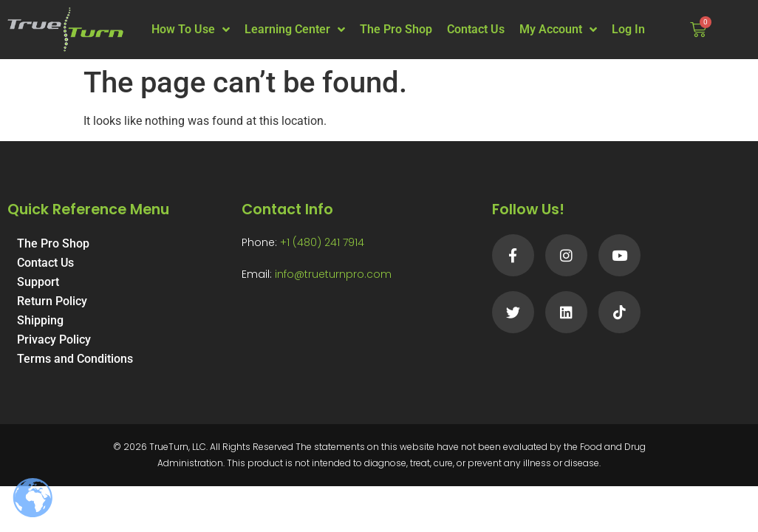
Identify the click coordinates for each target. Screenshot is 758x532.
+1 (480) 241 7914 (322, 242)
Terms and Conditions (75, 359)
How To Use (191, 30)
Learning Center (295, 30)
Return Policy (52, 301)
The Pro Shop (396, 29)
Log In (628, 29)
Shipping (40, 320)
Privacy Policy (54, 340)
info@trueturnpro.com (333, 274)
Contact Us (476, 29)
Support (38, 282)
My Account (558, 30)
